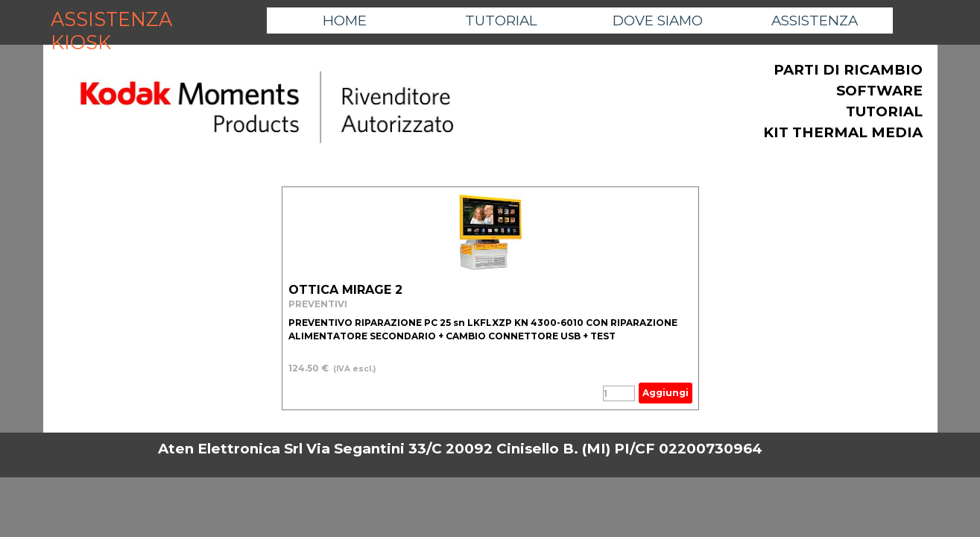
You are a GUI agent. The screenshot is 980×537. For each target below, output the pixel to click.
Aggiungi (666, 393)
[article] (490, 298)
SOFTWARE (879, 91)
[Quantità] (619, 393)
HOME (345, 21)
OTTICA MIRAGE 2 (345, 290)
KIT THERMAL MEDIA (843, 132)
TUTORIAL (501, 21)
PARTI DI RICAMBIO (848, 70)
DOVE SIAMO (658, 21)
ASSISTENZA (815, 21)
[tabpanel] (267, 108)
